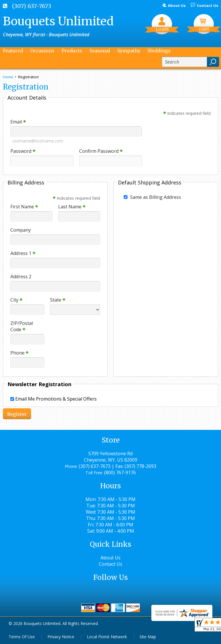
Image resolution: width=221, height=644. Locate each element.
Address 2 (21, 277)
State (58, 300)
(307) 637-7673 (32, 6)
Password (23, 151)
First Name (24, 207)
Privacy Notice (61, 637)
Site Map (148, 637)
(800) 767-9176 (120, 472)
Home (8, 77)
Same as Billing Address (156, 197)
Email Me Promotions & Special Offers (56, 399)
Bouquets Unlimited (58, 21)
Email (18, 122)
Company (21, 230)
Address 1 (23, 253)
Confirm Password (101, 151)
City (16, 300)
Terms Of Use (22, 637)
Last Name (72, 207)
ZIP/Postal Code (22, 326)
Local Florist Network (107, 637)
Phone (19, 353)
